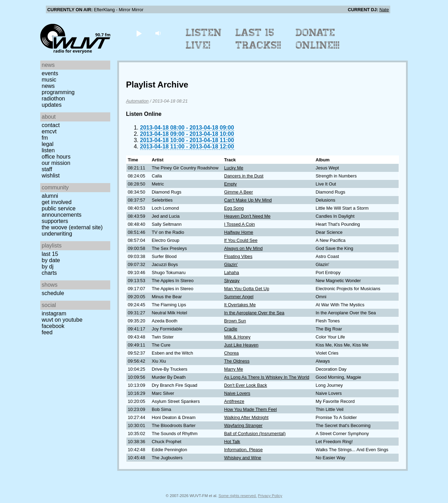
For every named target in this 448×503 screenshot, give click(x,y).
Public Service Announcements (62, 212)
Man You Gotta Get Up (247, 289)
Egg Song (234, 208)
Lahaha (232, 273)
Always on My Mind (243, 248)
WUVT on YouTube (62, 320)
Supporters (55, 221)
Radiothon (53, 99)
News (48, 86)
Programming (58, 92)
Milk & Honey (237, 337)
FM (45, 138)
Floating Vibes (238, 256)
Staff (47, 169)
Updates (52, 105)
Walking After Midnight (246, 417)
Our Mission (56, 163)
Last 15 (50, 254)
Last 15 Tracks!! (258, 39)
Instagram (54, 313)
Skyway (232, 281)
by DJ (48, 267)
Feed (47, 332)
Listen (48, 150)
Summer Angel (239, 297)
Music (49, 80)
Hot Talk (232, 442)
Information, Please (243, 450)
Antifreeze (234, 401)
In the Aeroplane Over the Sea (254, 313)
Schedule (53, 293)
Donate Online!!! (318, 39)
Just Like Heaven (241, 345)
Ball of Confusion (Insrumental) (255, 434)
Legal (48, 144)
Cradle (231, 329)
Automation (137, 101)
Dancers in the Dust (244, 176)
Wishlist (51, 176)
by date (51, 260)
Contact (51, 125)
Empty (230, 184)
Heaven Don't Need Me (247, 216)
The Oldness (237, 361)
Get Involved (57, 202)
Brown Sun (235, 321)
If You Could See (241, 240)
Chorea (231, 353)
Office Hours (56, 157)
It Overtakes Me (240, 305)
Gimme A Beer (239, 192)
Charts (49, 273)
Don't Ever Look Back (246, 385)
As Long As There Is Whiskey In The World (267, 377)
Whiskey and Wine (243, 458)
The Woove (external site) (72, 227)
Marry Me (233, 369)
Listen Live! (204, 39)
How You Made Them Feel (250, 409)
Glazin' (231, 264)
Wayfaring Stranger (243, 425)
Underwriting (57, 234)
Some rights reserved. (237, 496)
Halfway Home (239, 232)
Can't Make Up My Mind (248, 200)
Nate (384, 10)
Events (50, 73)
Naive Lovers (237, 393)
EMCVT (49, 131)
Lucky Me (234, 168)
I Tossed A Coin (239, 224)
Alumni (50, 196)
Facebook (53, 326)
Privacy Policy (270, 496)
